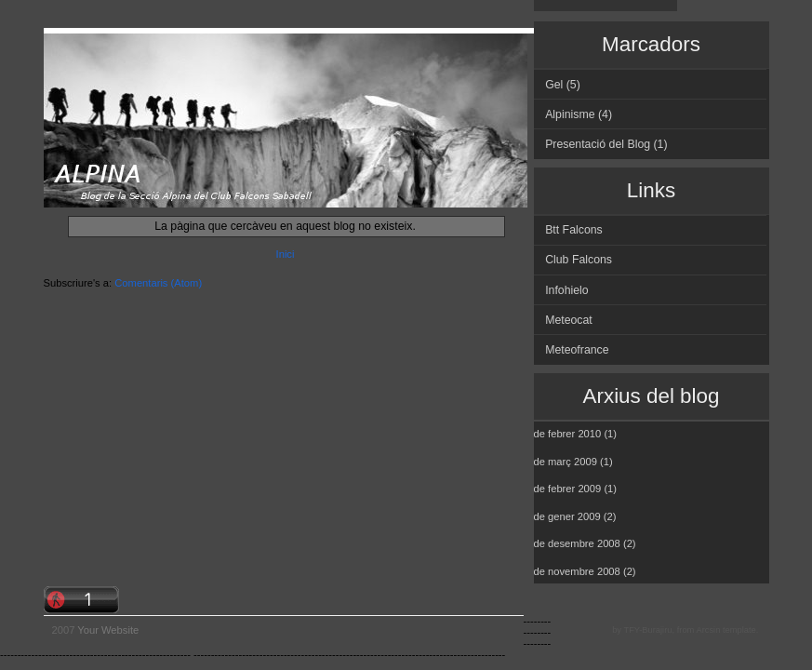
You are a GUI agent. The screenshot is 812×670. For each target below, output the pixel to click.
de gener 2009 (567, 516)
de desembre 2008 (577, 543)
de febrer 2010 (568, 434)
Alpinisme (570, 114)
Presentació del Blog (598, 144)
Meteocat (569, 320)
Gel (554, 85)
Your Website (108, 630)
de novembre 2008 (577, 571)
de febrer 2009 (568, 489)
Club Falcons (579, 260)
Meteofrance (577, 350)
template (739, 630)
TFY (631, 630)
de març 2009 (566, 462)
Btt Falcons (574, 230)
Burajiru (657, 630)
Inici (286, 254)
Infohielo (567, 290)
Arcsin (708, 630)
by (617, 630)
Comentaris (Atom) (158, 283)
